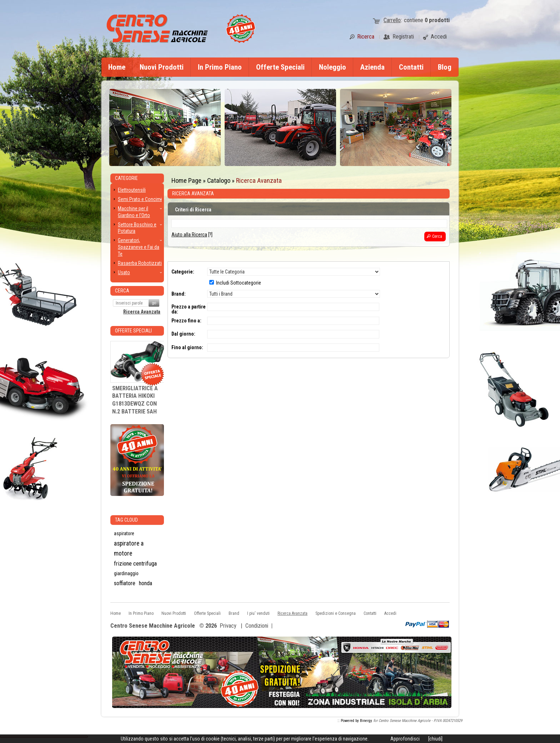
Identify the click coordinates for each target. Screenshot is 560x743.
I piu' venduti (258, 613)
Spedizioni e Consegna (336, 613)
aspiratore (124, 533)
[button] (435, 237)
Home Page (186, 180)
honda (146, 583)
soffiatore (125, 583)
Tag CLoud (126, 520)
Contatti (411, 67)
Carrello (392, 20)
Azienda (372, 67)
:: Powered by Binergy (355, 721)
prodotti (437, 20)
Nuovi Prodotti (162, 67)
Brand (234, 613)
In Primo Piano (220, 67)
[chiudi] (435, 739)
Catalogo (219, 180)
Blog (445, 67)
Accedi (390, 613)
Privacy (228, 626)
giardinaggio (126, 573)
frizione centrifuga (135, 563)
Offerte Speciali (280, 67)
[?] (192, 235)
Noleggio (332, 67)
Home (117, 67)
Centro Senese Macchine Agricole (153, 626)
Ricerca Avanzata (259, 180)
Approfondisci (405, 739)
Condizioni (257, 626)
